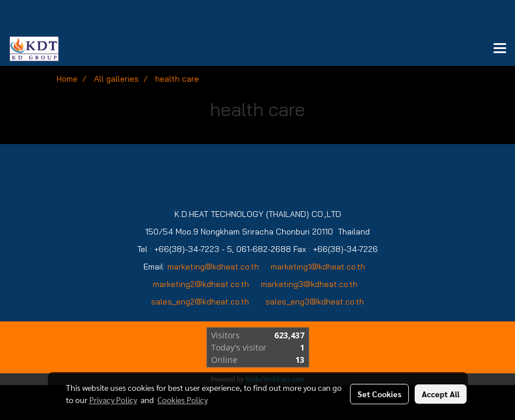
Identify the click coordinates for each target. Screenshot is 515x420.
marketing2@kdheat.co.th (201, 284)
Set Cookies (379, 394)
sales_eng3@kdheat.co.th (315, 302)
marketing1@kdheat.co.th (318, 267)
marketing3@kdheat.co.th (310, 284)
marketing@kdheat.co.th (213, 267)
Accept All (441, 394)
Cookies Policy (183, 400)
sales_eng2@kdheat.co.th (200, 302)
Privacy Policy (113, 400)
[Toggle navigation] (500, 49)
